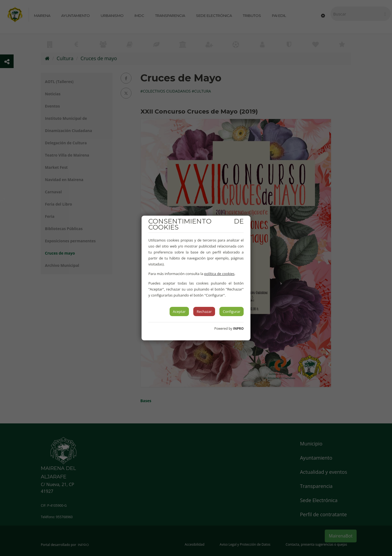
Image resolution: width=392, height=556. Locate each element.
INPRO (238, 329)
